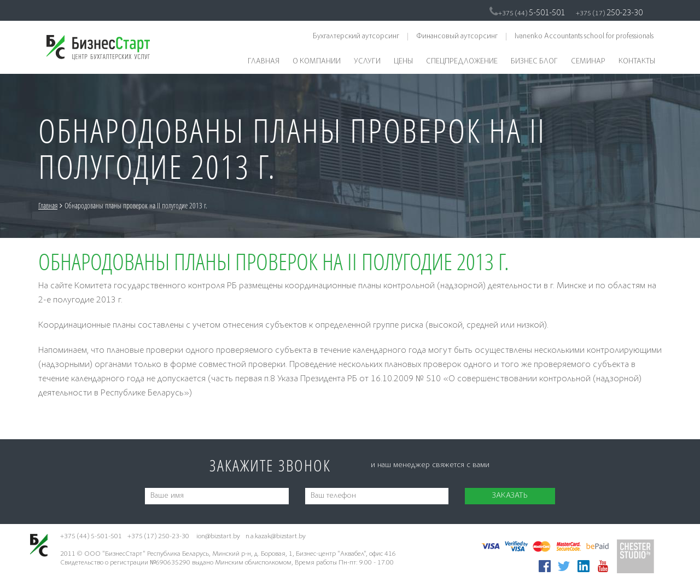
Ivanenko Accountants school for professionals (584, 37)
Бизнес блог (534, 62)
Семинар (588, 62)
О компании (317, 62)
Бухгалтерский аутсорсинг (356, 37)
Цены (403, 62)
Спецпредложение (462, 62)
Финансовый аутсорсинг (457, 37)
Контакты (637, 62)
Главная (264, 62)
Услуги (367, 62)
